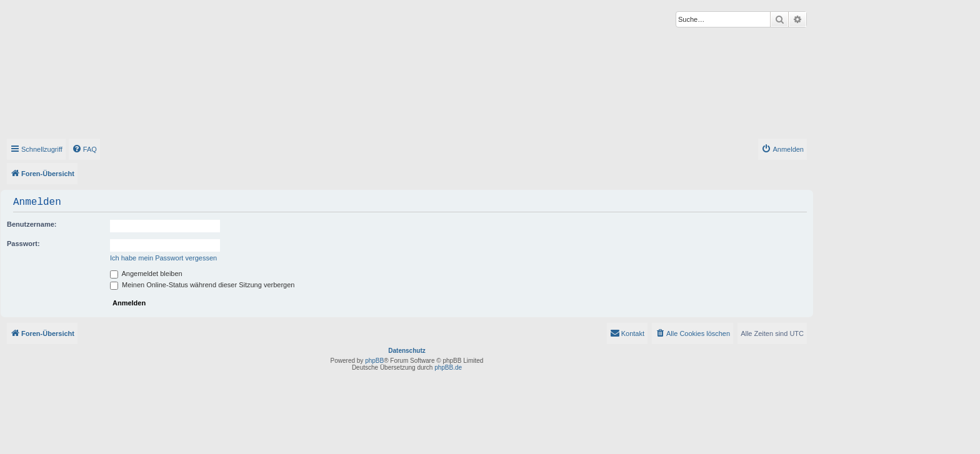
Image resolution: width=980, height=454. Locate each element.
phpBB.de (448, 368)
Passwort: (23, 244)
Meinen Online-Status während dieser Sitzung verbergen (202, 285)
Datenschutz (407, 351)
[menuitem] (84, 149)
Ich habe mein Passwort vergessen (163, 258)
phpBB (374, 361)
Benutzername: (32, 224)
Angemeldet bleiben (146, 274)
